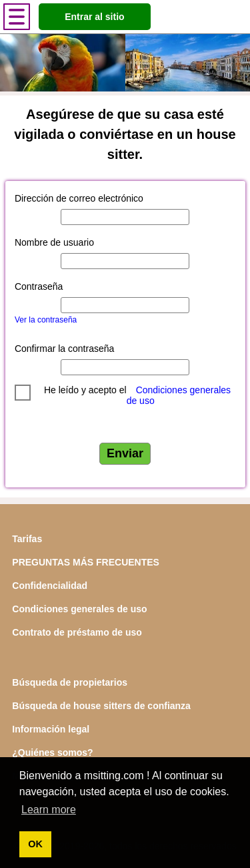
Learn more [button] (49, 810)
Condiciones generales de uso (79, 609)
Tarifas (27, 539)
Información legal (51, 729)
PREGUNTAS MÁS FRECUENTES (86, 562)
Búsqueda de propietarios (70, 682)
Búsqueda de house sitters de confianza (101, 706)
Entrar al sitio (94, 17)
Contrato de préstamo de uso (77, 632)
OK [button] (35, 844)
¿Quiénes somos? (52, 752)
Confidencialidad (50, 586)
